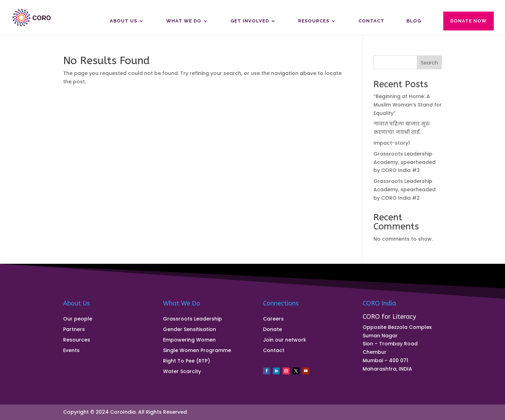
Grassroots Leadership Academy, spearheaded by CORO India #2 (405, 190)
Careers (273, 319)
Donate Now (469, 21)
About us (123, 21)
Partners (74, 330)
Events (71, 351)
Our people (78, 319)
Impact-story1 (392, 143)
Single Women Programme (197, 351)
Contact (371, 21)
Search (429, 63)
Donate (272, 330)
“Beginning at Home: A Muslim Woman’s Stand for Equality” (408, 105)
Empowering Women (189, 340)
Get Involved (250, 21)
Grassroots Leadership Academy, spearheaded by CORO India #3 (405, 162)
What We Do (184, 21)
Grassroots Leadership (193, 319)
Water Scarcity (182, 372)
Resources (314, 21)
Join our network (285, 340)
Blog (414, 21)
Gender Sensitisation (190, 330)
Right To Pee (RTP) (187, 361)
